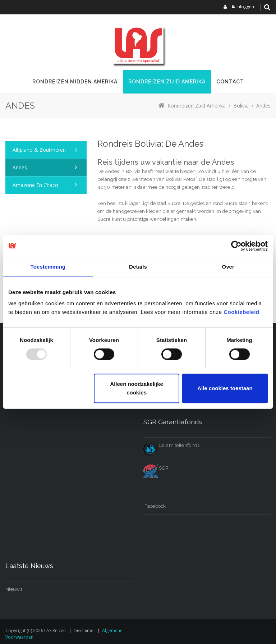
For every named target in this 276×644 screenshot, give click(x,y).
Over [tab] (228, 267)
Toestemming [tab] (48, 267)
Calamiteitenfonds (171, 445)
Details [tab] (138, 267)
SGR (156, 468)
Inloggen (245, 7)
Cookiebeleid (241, 312)
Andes (20, 167)
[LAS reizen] (138, 45)
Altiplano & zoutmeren (39, 150)
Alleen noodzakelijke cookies (137, 388)
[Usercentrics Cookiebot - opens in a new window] (236, 246)
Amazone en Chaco (35, 185)
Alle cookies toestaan (225, 388)
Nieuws (14, 589)
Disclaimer (84, 631)
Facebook (155, 506)
